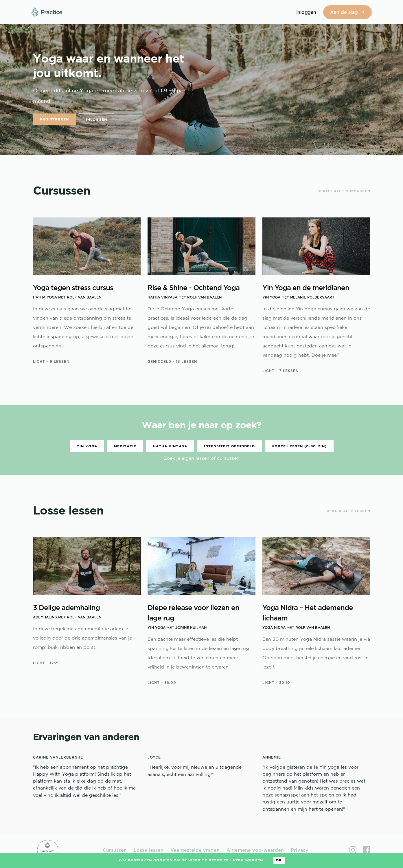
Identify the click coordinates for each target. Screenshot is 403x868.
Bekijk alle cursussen (344, 191)
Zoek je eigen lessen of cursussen (202, 458)
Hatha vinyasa (170, 446)
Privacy (300, 850)
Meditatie (125, 446)
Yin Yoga (87, 446)
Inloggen (96, 120)
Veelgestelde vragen (195, 850)
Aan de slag (347, 12)
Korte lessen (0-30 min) (299, 446)
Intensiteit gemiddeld (229, 446)
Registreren (54, 119)
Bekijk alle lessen (348, 511)
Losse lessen (149, 850)
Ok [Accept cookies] (279, 860)
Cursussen (115, 850)
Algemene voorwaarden (255, 850)
